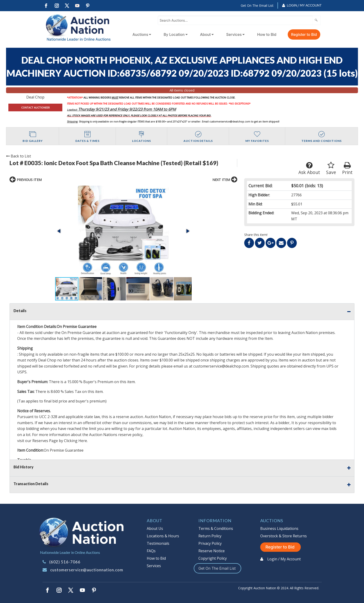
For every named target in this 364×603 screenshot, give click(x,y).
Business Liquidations (279, 528)
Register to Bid (304, 34)
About (205, 34)
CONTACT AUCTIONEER (35, 107)
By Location (174, 34)
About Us (155, 528)
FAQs (151, 551)
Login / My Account (304, 5)
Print (347, 169)
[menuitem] (141, 34)
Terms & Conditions (216, 528)
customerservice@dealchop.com (230, 122)
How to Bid (267, 34)
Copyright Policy (213, 558)
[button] (59, 231)
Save (331, 169)
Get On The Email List (257, 5)
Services (234, 34)
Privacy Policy (210, 543)
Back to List (18, 156)
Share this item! (256, 235)
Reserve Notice (212, 551)
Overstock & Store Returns (284, 536)
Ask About (309, 169)
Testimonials (158, 543)
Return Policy (210, 536)
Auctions (140, 34)
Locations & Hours (163, 536)
